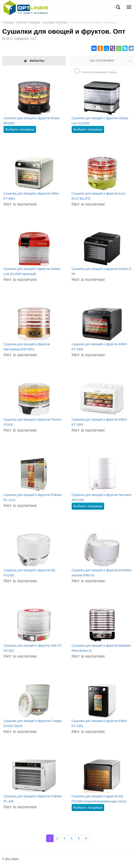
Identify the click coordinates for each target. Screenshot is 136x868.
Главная (8, 22)
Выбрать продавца (20, 129)
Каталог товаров (28, 22)
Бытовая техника (55, 22)
